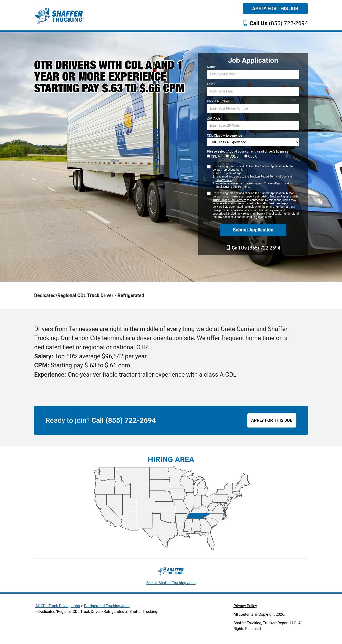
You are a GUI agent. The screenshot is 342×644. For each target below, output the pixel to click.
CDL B (232, 156)
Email (211, 84)
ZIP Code (214, 118)
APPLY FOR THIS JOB (272, 420)
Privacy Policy (224, 180)
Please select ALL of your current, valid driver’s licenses (247, 151)
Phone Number (218, 101)
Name (211, 67)
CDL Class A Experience (224, 135)
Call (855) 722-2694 (124, 420)
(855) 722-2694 (279, 23)
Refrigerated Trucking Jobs (107, 606)
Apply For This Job (275, 9)
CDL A (213, 156)
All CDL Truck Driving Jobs (58, 606)
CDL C (251, 156)
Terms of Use (278, 177)
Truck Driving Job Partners (232, 187)
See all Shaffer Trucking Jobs (171, 583)
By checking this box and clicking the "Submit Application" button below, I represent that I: (256, 177)
